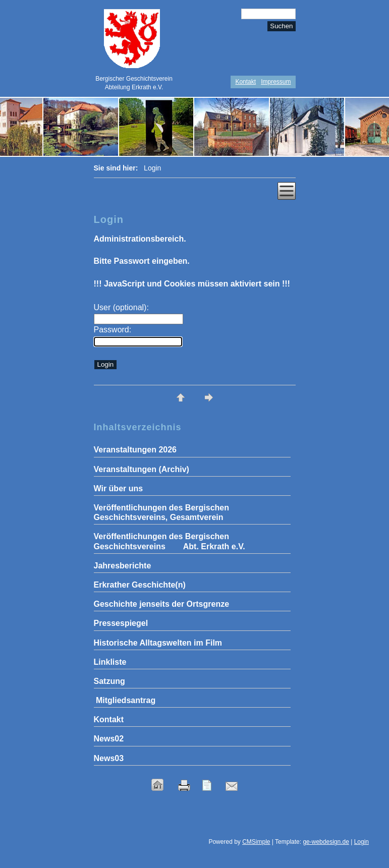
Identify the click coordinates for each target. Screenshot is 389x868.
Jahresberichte (123, 566)
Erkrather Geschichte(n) (140, 585)
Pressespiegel (121, 623)
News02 (109, 739)
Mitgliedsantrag (125, 700)
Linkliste (110, 662)
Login (362, 842)
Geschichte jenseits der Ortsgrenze (162, 604)
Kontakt (245, 82)
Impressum (276, 82)
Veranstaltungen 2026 (135, 450)
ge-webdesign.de (326, 842)
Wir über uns (119, 488)
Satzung (109, 681)
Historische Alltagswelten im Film (158, 643)
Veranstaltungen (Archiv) (142, 469)
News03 (109, 758)
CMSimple (256, 842)
